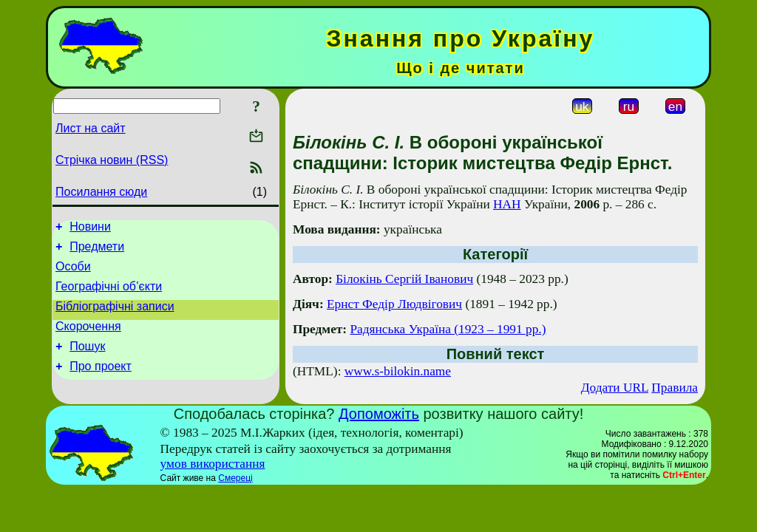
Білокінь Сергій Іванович (404, 279)
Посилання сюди (101, 192)
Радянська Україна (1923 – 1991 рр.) (448, 329)
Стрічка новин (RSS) (112, 160)
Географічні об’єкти (109, 295)
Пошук (87, 362)
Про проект (101, 384)
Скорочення (88, 340)
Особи (73, 273)
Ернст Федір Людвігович (394, 304)
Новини (90, 229)
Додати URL (615, 388)
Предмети (97, 251)
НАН (507, 204)
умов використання (213, 464)
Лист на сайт (91, 128)
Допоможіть (379, 414)
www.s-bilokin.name (398, 371)
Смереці (235, 478)
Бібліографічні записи (115, 317)
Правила (675, 388)
